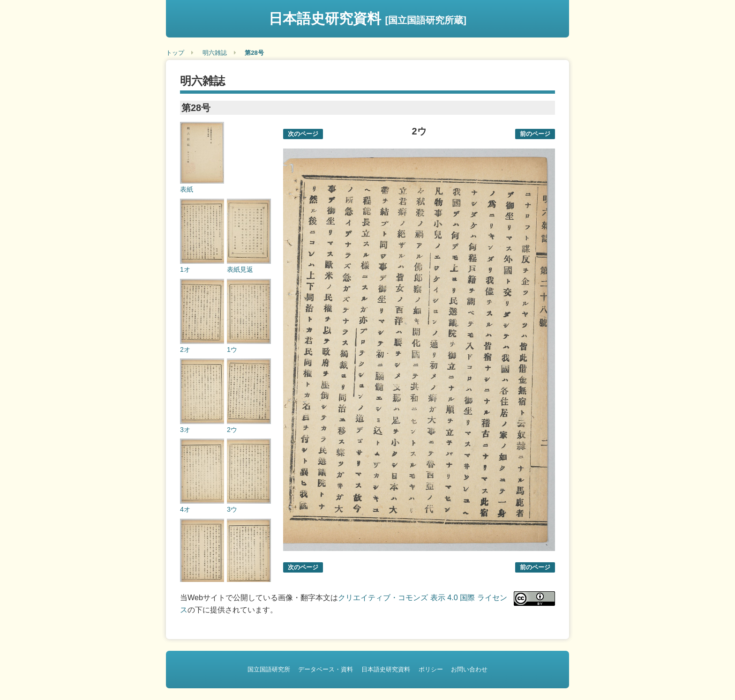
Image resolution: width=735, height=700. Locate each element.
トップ (175, 53)
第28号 (254, 53)
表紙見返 (240, 269)
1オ (185, 269)
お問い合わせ (469, 669)
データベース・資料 (326, 669)
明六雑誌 (215, 53)
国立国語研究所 (269, 669)
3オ (185, 430)
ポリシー (431, 669)
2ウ (232, 430)
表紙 (187, 189)
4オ (185, 509)
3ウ (232, 509)
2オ (185, 350)
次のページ (303, 134)
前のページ (535, 134)
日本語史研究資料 (367, 19)
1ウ (232, 350)
